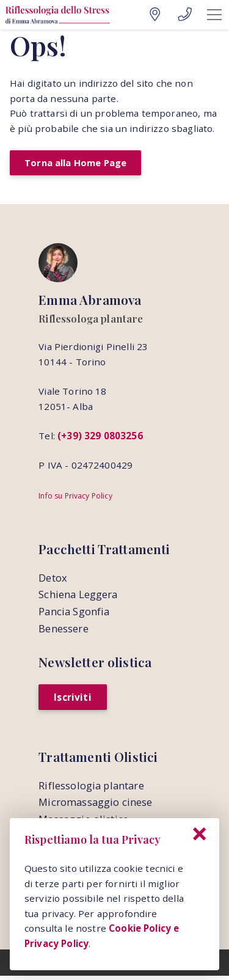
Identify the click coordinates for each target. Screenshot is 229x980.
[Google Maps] (155, 15)
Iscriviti (73, 700)
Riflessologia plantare (91, 788)
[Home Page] (57, 15)
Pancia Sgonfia (74, 613)
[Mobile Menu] (214, 15)
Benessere (63, 631)
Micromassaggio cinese (95, 805)
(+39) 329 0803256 (100, 437)
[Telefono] (185, 15)
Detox (53, 579)
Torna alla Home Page (77, 163)
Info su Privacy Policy (75, 497)
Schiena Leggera (78, 596)
